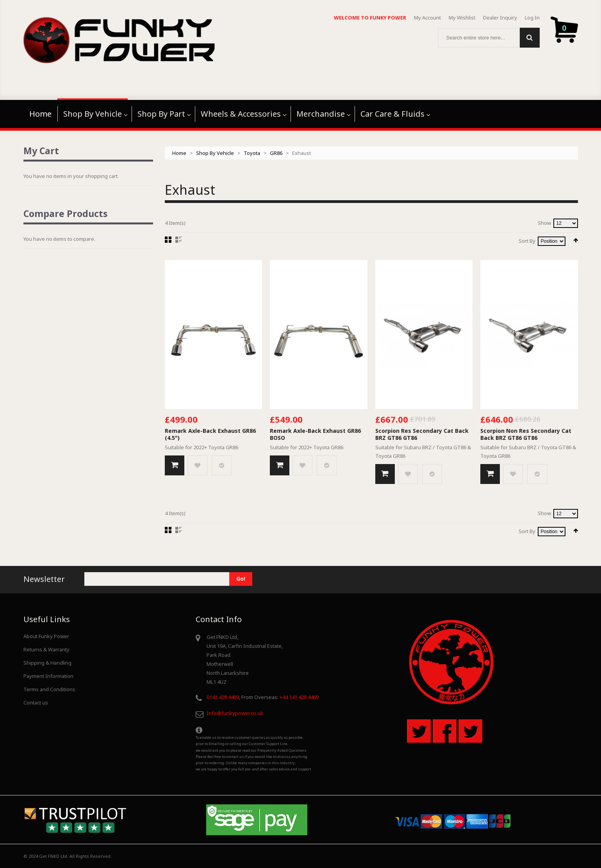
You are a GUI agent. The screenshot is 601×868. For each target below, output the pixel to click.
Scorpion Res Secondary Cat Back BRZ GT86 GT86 (422, 434)
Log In (532, 18)
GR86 (276, 153)
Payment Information (48, 676)
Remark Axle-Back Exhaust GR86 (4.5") (210, 434)
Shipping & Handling (47, 663)
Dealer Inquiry (500, 18)
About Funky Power (46, 636)
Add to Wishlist (197, 465)
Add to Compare (222, 465)
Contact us (36, 703)
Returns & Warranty (46, 649)
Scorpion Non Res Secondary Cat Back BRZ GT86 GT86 (526, 434)
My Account (427, 18)
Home (179, 153)
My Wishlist (462, 18)
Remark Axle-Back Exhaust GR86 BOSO (315, 434)
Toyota (252, 153)
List (179, 240)
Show (544, 223)
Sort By (527, 241)
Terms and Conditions (49, 689)
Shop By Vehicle (215, 153)
